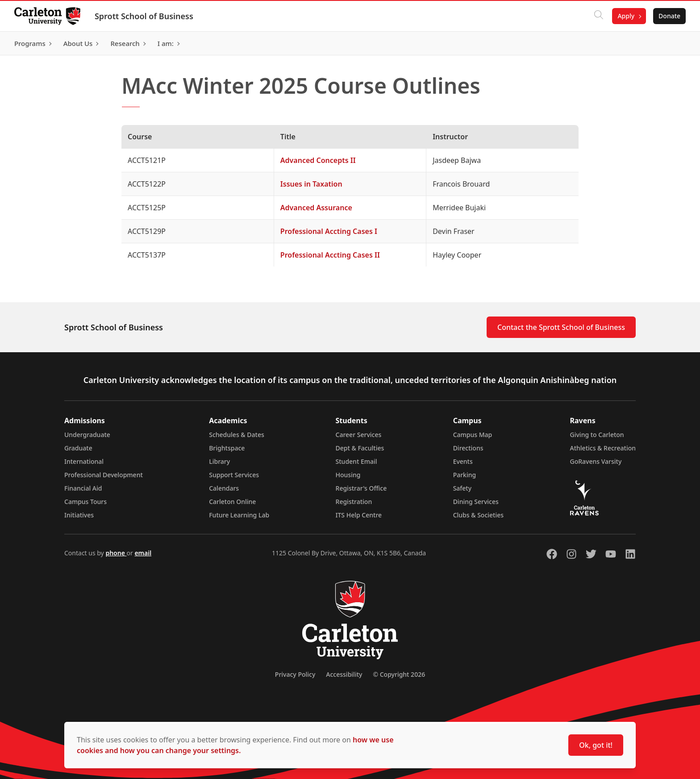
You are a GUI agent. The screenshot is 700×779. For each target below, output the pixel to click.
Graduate (78, 448)
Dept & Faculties (360, 448)
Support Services (234, 475)
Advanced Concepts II (318, 160)
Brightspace (227, 448)
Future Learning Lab (239, 515)
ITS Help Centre (359, 515)
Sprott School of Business (144, 16)
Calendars (224, 488)
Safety (462, 488)
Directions (468, 448)
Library (219, 461)
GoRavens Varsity (596, 461)
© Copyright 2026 (399, 674)
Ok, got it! (596, 745)
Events (463, 461)
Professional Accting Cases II (330, 255)
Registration (354, 502)
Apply (626, 16)
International (84, 461)
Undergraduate (87, 435)
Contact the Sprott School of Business (561, 327)
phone (116, 553)
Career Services (359, 435)
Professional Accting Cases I (329, 231)
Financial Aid (83, 488)
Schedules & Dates (237, 435)
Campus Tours (85, 502)
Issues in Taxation (311, 184)
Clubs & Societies (478, 515)
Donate (669, 16)
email (143, 553)
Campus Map (473, 435)
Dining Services (476, 502)
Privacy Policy (295, 674)
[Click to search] (599, 16)
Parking (465, 475)
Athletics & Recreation (603, 448)
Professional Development (104, 475)
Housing (348, 475)
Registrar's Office (361, 488)
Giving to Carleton (597, 435)
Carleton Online (232, 502)
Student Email (356, 461)
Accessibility (344, 674)
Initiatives (79, 515)
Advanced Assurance (316, 208)
